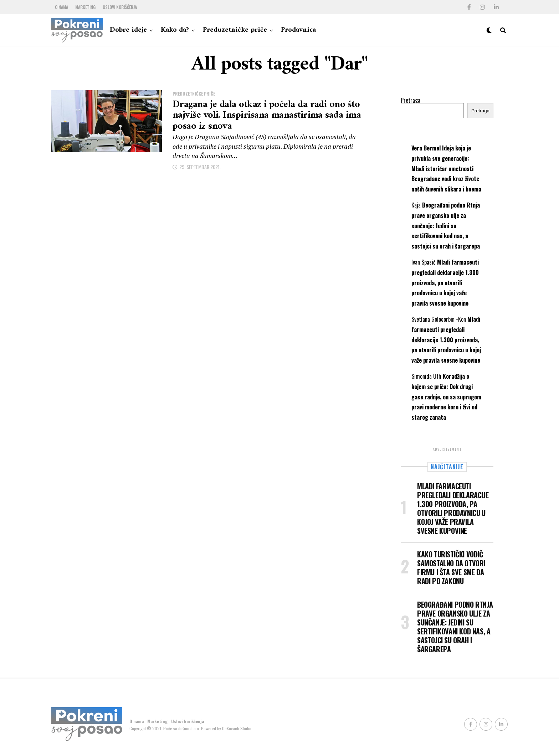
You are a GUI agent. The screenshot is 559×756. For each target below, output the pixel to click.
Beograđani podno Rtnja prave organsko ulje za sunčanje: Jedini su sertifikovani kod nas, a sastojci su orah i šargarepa (446, 226)
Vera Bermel (426, 148)
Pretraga (411, 100)
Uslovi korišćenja (120, 7)
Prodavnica (298, 30)
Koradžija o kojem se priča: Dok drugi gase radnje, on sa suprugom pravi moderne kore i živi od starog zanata (446, 397)
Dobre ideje (128, 30)
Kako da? (175, 30)
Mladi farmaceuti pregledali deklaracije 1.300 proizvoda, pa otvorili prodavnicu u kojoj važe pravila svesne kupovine (445, 283)
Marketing (85, 7)
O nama (61, 7)
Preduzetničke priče (235, 30)
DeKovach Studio (237, 728)
